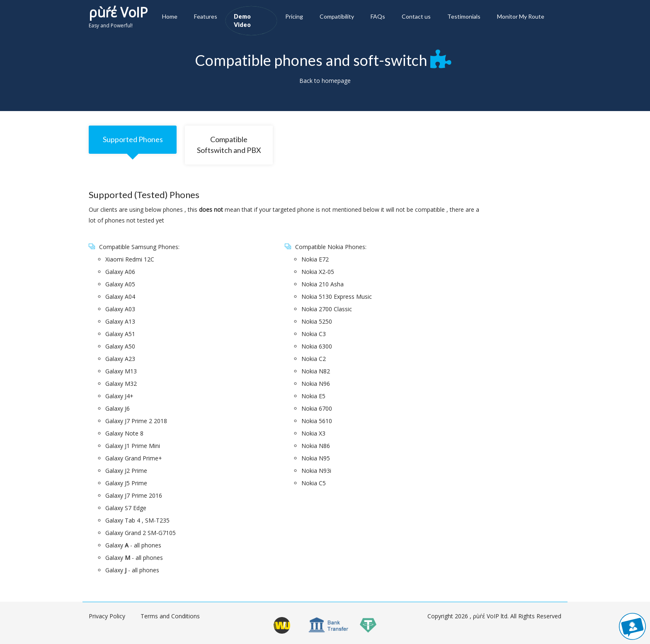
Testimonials (464, 16)
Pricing (294, 16)
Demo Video (242, 21)
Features (206, 16)
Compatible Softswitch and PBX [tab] (229, 145)
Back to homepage (325, 81)
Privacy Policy (107, 616)
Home (170, 16)
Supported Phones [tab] (133, 139)
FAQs (378, 16)
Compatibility (337, 16)
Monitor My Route (521, 16)
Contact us (416, 16)
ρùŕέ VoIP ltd (490, 616)
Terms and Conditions (170, 616)
